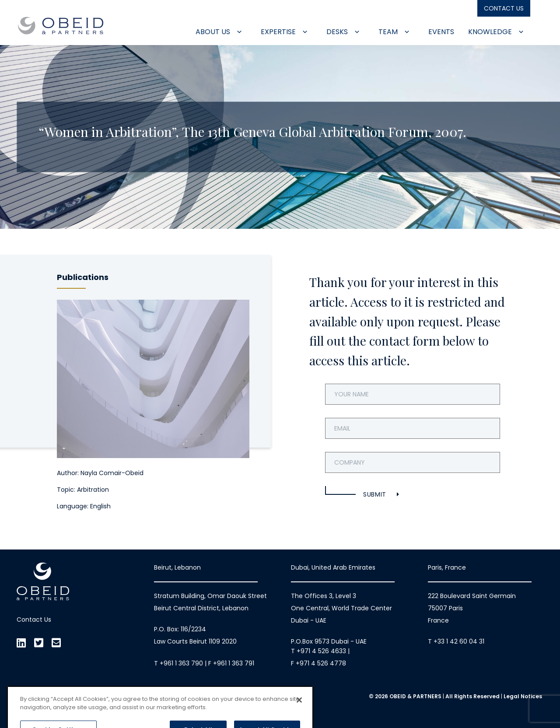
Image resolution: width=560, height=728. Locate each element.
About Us (219, 32)
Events (441, 32)
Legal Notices (523, 696)
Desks (343, 32)
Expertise (284, 32)
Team (394, 32)
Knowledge (496, 32)
